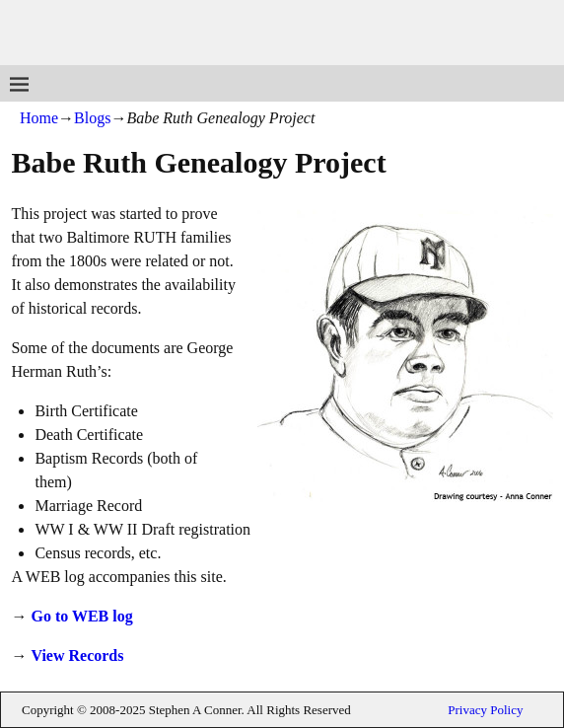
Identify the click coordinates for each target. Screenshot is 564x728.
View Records (77, 655)
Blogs (92, 118)
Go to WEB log (81, 616)
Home (39, 118)
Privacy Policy (485, 710)
